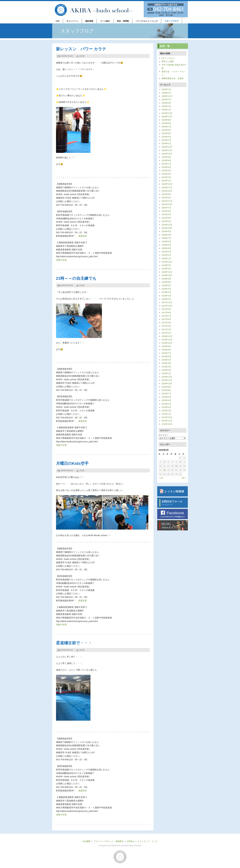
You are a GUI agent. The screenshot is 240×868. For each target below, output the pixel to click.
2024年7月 (166, 127)
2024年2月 (166, 140)
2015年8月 (166, 390)
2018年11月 (167, 272)
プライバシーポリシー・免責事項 (108, 841)
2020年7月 (166, 238)
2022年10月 (167, 191)
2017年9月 (166, 309)
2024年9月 (166, 120)
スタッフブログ (172, 21)
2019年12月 (167, 262)
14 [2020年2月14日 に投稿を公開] (176, 466)
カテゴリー (164, 435)
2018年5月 (166, 285)
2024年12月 (167, 113)
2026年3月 (166, 89)
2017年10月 (167, 306)
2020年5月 (166, 245)
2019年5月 (166, 265)
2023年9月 (166, 157)
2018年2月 (166, 296)
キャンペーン (72, 21)
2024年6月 (166, 130)
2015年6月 (166, 397)
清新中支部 (61, 260)
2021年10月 (167, 204)
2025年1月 (166, 110)
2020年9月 (166, 231)
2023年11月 (167, 150)
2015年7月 (166, 394)
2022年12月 (167, 184)
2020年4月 (166, 248)
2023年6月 (166, 167)
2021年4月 (166, 218)
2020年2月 (166, 255)
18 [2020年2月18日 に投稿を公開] (164, 470)
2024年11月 (167, 117)
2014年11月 (167, 421)
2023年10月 (167, 154)
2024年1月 (166, 143)
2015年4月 (166, 404)
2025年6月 (166, 103)
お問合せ (131, 841)
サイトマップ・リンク (148, 841)
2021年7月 (166, 208)
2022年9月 (166, 194)
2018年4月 (166, 289)
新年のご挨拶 (168, 61)
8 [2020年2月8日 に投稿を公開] (180, 462)
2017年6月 (166, 319)
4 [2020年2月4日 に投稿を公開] (164, 462)
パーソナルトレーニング (147, 21)
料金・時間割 (123, 21)
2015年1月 (166, 414)
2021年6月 (166, 211)
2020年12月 (167, 225)
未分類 (82, 56)
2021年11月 (167, 201)
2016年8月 (166, 350)
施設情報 (89, 21)
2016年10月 (167, 343)
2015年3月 (166, 407)
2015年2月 (166, 411)
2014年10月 (167, 424)
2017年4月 (166, 326)
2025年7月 (166, 100)
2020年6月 (166, 242)
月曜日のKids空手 (72, 463)
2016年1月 (166, 373)
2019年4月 (166, 269)
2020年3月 (166, 252)
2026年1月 (166, 93)
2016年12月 (167, 336)
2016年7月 (166, 353)
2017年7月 (166, 316)
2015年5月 (166, 400)
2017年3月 (166, 329)
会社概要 (86, 841)
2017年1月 (166, 333)
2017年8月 (166, 313)
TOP (58, 21)
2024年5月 (166, 133)
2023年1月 (166, 181)
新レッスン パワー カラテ (81, 49)
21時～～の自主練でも (76, 278)
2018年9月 (166, 279)
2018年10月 (167, 275)
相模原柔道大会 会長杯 (173, 78)
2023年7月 (166, 164)
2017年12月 (167, 302)
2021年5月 (166, 214)
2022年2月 (166, 198)
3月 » (184, 478)
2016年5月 (166, 360)
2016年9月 (166, 346)
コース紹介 (105, 21)
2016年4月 (166, 363)
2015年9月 (166, 387)
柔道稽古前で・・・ (74, 643)
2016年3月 (166, 367)
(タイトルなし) (168, 58)
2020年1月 (166, 259)
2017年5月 (166, 323)
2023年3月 (166, 177)
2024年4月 (166, 137)
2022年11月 (167, 188)
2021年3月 (166, 221)
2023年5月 (166, 171)
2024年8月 (166, 123)
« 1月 (161, 478)
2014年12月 (167, 417)
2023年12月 (167, 147)
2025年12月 (167, 96)
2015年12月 (167, 377)
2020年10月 (167, 228)
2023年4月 (166, 174)
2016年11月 (167, 340)
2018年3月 (166, 292)
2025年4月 (166, 106)
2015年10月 (167, 384)
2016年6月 (166, 356)
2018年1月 (166, 299)
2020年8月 (166, 235)
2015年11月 (167, 380)
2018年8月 (166, 282)
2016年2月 (166, 370)
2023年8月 (166, 160)
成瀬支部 (82, 236)
